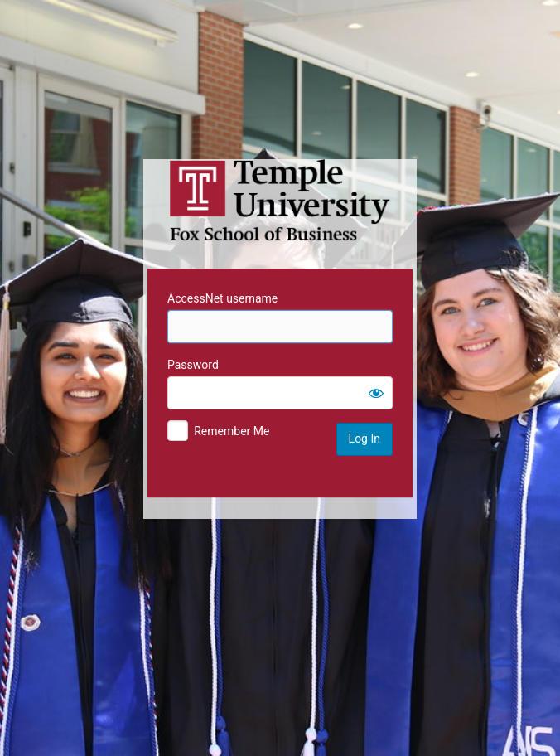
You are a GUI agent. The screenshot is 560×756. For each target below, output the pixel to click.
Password (193, 365)
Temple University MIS (280, 201)
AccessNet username (222, 298)
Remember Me (232, 431)
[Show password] (376, 393)
